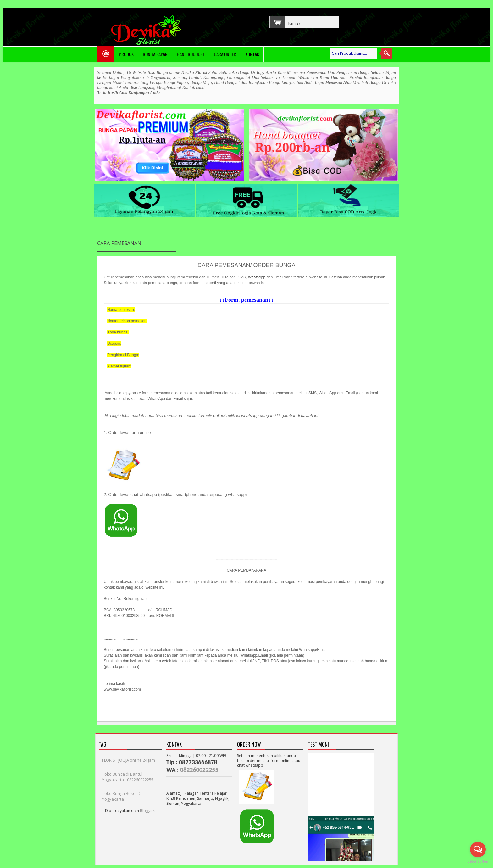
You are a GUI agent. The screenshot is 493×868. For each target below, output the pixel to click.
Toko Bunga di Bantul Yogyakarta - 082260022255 (128, 777)
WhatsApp (257, 277)
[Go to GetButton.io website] (478, 862)
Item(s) (289, 22)
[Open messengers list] (478, 849)
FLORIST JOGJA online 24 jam (129, 760)
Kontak (252, 54)
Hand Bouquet (191, 54)
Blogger (147, 810)
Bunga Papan (155, 54)
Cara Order (225, 54)
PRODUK (126, 54)
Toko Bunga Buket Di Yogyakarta (122, 796)
